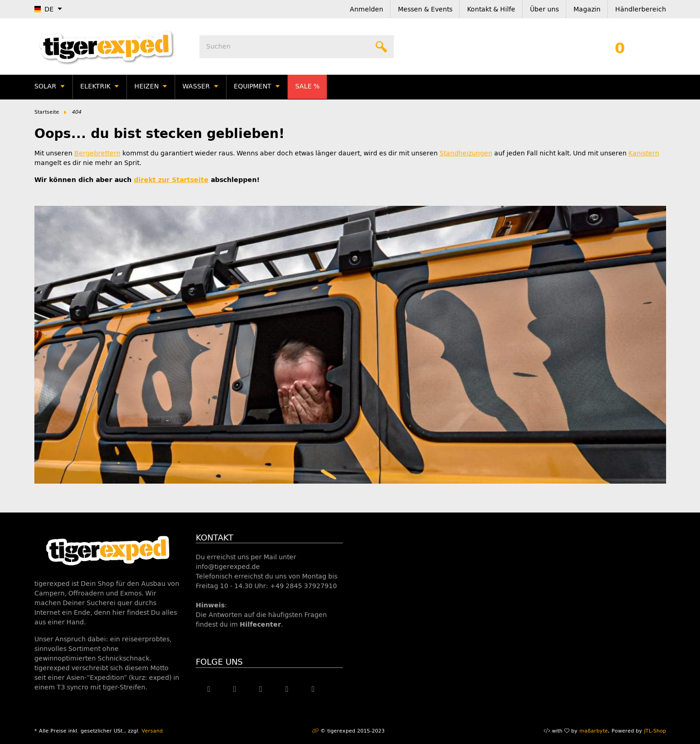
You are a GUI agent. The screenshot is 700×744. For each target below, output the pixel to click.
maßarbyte (594, 731)
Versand (152, 731)
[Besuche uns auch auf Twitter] (235, 689)
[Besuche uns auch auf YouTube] (261, 689)
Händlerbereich (641, 9)
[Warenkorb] (620, 47)
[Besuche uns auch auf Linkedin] (313, 689)
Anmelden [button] (367, 9)
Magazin (587, 9)
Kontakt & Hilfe (491, 9)
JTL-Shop (655, 731)
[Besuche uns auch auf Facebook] (209, 689)
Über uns (544, 9)
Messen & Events (425, 9)
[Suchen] (297, 47)
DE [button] (44, 9)
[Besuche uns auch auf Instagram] (287, 689)
